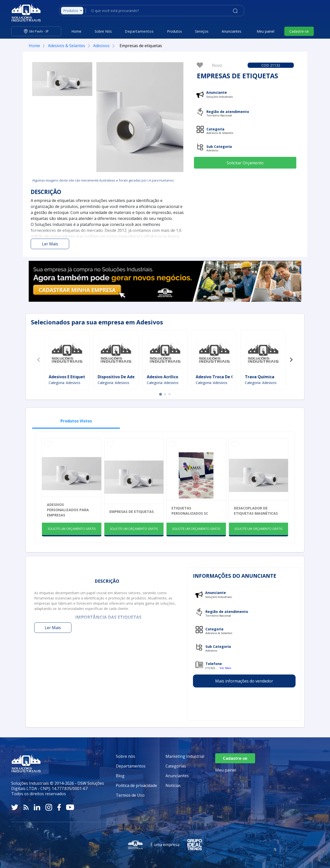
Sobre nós (125, 756)
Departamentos (131, 766)
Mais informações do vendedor (244, 681)
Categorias (176, 766)
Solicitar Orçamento (245, 163)
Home (76, 31)
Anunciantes (232, 31)
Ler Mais (50, 244)
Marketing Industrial (185, 756)
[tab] (160, 394)
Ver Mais (225, 668)
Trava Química (260, 377)
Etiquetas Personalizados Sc (190, 511)
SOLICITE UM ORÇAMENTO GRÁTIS (72, 529)
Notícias (173, 785)
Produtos (174, 31)
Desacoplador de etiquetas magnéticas (256, 511)
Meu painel (265, 31)
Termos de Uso (130, 795)
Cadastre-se (299, 31)
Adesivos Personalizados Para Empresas (68, 510)
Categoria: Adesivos (65, 383)
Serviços (202, 31)
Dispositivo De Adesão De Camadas (133, 377)
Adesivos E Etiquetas (69, 377)
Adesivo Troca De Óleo (218, 377)
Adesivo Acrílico (163, 377)
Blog (120, 776)
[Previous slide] (39, 360)
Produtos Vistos (76, 421)
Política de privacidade (136, 785)
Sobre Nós (103, 31)
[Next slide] (291, 360)
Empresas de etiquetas (132, 512)
